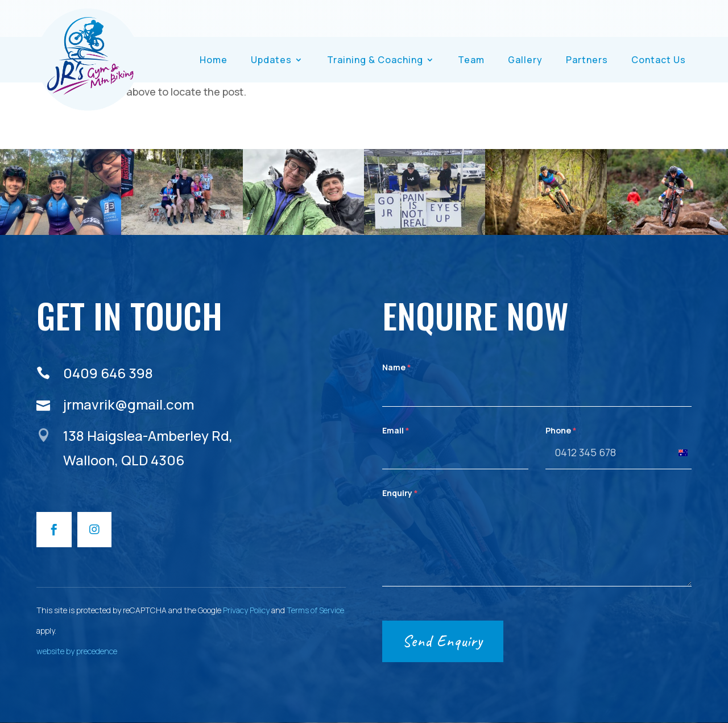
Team (471, 60)
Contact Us (659, 60)
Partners (587, 60)
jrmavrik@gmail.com (129, 404)
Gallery (525, 60)
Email (396, 430)
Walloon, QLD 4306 (124, 460)
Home (214, 60)
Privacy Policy (246, 610)
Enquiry (400, 493)
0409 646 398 (108, 373)
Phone (561, 430)
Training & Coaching (375, 60)
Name (397, 367)
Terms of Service (315, 610)
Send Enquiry (443, 641)
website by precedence (77, 651)
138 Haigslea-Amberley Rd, (148, 435)
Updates (271, 60)
